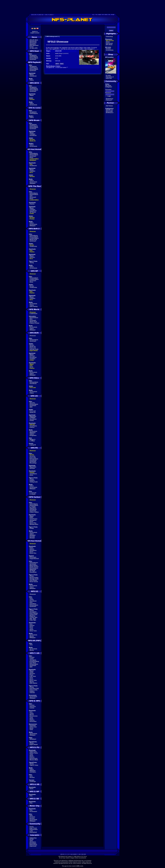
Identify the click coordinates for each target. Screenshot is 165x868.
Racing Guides (34, 578)
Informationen (34, 563)
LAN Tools (33, 676)
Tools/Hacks (33, 426)
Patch (31, 518)
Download (33, 726)
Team (31, 841)
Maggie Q (33, 439)
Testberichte (33, 246)
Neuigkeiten (33, 55)
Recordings (33, 463)
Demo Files (33, 523)
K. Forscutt (33, 493)
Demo (31, 158)
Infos (31, 598)
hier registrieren (54, 49)
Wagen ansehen (63, 53)
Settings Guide (34, 349)
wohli (57, 53)
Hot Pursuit (109, 43)
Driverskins (33, 721)
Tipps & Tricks (34, 765)
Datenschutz (33, 845)
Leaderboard (34, 314)
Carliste (32, 708)
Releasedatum (34, 58)
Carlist (32, 600)
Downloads (33, 557)
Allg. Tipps (33, 619)
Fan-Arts (32, 537)
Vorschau (33, 456)
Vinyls (32, 672)
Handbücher (33, 166)
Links (31, 831)
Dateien (32, 549)
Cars (31, 624)
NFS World (109, 45)
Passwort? (109, 100)
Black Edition (34, 565)
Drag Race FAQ (34, 689)
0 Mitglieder (109, 87)
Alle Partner (109, 106)
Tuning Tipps (34, 617)
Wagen (32, 75)
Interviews (33, 707)
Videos (32, 80)
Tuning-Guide (34, 482)
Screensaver (33, 811)
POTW (32, 839)
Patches (32, 204)
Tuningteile (33, 660)
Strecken (32, 257)
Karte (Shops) (34, 613)
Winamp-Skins (34, 524)
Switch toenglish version (35, 32)
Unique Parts (34, 615)
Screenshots (33, 105)
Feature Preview (35, 323)
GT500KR (33, 418)
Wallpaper (33, 183)
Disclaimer (33, 842)
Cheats (32, 213)
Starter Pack (33, 322)
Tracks (32, 713)
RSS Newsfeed (34, 45)
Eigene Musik (34, 351)
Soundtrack (33, 76)
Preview (32, 99)
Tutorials (32, 693)
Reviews (32, 140)
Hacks (32, 629)
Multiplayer (33, 160)
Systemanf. (33, 59)
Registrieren (110, 99)
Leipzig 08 (33, 445)
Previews (32, 817)
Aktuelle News (34, 40)
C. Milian (32, 441)
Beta (31, 319)
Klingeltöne (33, 435)
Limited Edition (34, 159)
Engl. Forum (33, 828)
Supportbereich (34, 559)
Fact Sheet (33, 663)
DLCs (31, 172)
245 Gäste (108, 86)
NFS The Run (110, 41)
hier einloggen (89, 49)
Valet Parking (34, 306)
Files (31, 164)
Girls (31, 602)
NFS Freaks (109, 111)
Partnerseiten (34, 829)
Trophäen (33, 134)
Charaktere (33, 604)
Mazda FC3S (33, 240)
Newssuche (33, 43)
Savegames (33, 520)
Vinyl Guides (33, 580)
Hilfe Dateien (34, 683)
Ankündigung (34, 57)
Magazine (33, 616)
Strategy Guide (34, 579)
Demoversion (34, 716)
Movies (32, 636)
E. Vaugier (33, 507)
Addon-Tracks (34, 753)
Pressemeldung (34, 661)
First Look (33, 348)
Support (32, 481)
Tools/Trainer (34, 519)
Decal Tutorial (34, 582)
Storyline (32, 403)
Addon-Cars (33, 727)
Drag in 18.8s (34, 690)
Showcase (33, 336)
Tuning (32, 263)
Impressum (33, 846)
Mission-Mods (34, 760)
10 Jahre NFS (34, 48)
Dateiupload (33, 832)
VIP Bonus (33, 212)
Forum (32, 47)
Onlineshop (33, 838)
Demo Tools (33, 631)
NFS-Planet (84, 856)
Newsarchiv (33, 41)
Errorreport (33, 843)
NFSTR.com (110, 110)
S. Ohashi (33, 494)
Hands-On (33, 141)
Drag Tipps (33, 620)
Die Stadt (32, 571)
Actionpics (33, 772)
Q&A (31, 196)
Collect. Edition (34, 512)
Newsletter (33, 44)
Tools (31, 628)
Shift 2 (108, 42)
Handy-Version (34, 567)
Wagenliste (33, 416)
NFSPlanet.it (110, 113)
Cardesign (33, 782)
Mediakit (32, 538)
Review (32, 245)
